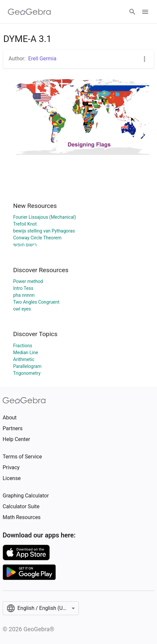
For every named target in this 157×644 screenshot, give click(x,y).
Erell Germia (42, 59)
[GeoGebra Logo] (29, 12)
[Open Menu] (145, 12)
